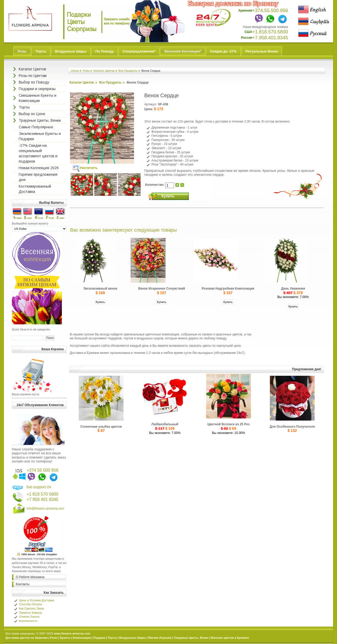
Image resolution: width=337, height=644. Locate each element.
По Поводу (104, 51)
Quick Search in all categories (31, 329)
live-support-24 (39, 487)
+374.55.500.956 (270, 11)
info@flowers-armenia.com (45, 509)
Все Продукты (128, 71)
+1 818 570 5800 (43, 494)
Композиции (82, 638)
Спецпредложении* (139, 51)
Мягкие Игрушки (160, 638)
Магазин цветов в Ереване (230, 638)
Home (75, 71)
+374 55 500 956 (43, 470)
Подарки (99, 638)
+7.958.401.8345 (270, 38)
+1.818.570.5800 (270, 32)
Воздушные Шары (71, 51)
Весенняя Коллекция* (183, 51)
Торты (41, 51)
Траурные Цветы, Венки (191, 638)
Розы (22, 51)
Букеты (65, 638)
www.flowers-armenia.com (72, 633)
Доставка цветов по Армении (27, 638)
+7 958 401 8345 (43, 499)
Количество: (155, 185)
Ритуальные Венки (262, 51)
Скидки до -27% (223, 51)
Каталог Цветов (104, 71)
